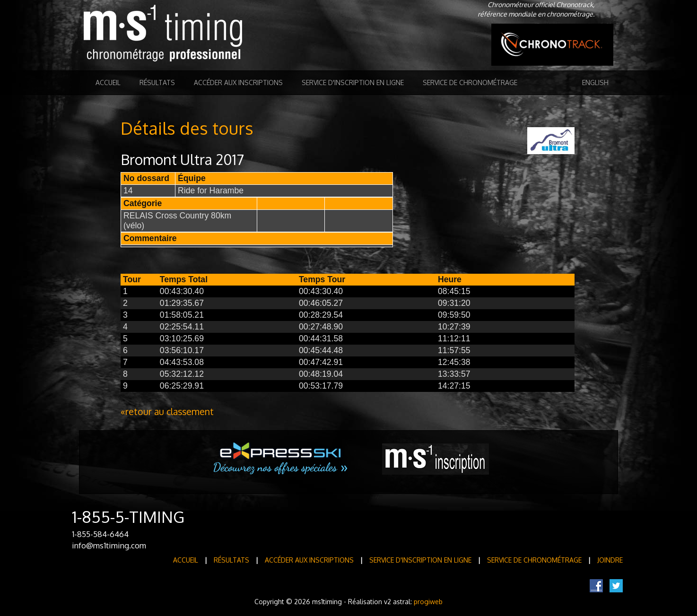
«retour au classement (167, 412)
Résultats (157, 82)
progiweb (428, 602)
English (595, 82)
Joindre (610, 560)
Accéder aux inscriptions (238, 82)
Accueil (108, 82)
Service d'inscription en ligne (353, 82)
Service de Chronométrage (470, 82)
